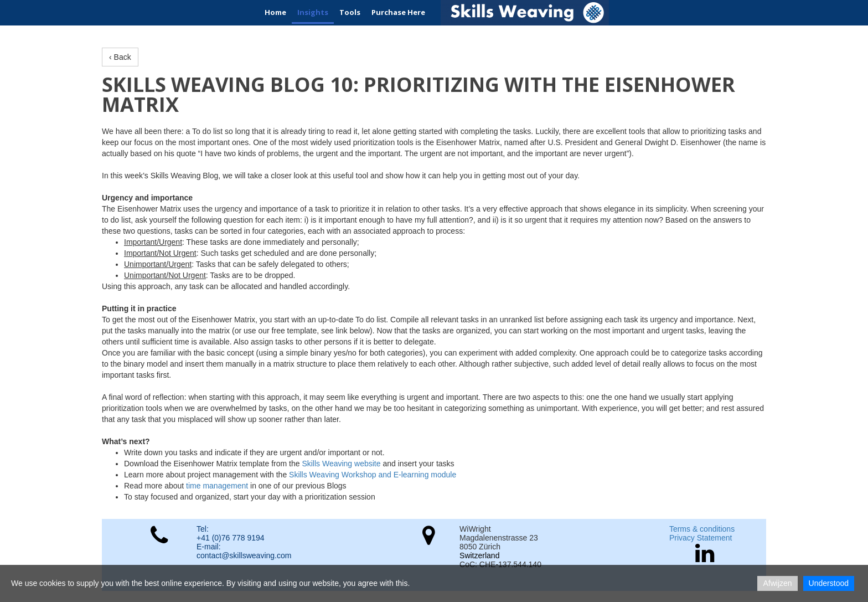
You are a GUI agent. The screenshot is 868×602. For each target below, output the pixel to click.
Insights (313, 12)
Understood (829, 583)
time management (217, 486)
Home (275, 12)
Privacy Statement (701, 538)
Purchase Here (398, 12)
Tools (350, 12)
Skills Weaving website (341, 464)
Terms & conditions (702, 529)
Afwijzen (777, 583)
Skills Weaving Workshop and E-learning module (373, 475)
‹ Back (120, 57)
